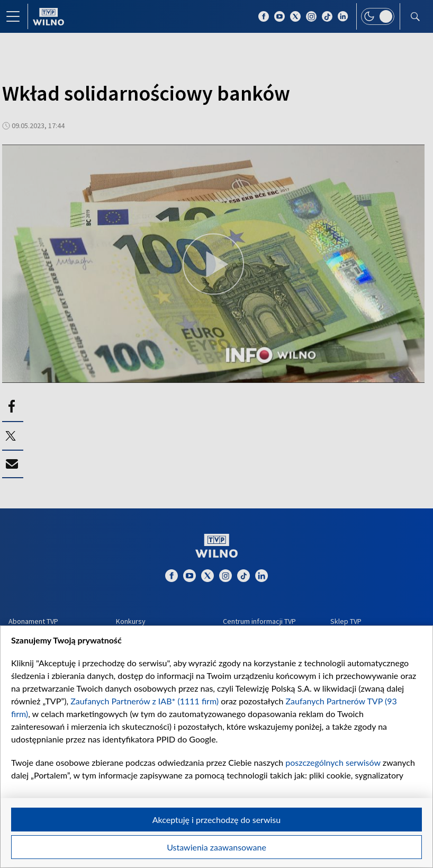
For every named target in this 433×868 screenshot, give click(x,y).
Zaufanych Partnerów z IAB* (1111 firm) (145, 701)
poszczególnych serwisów (333, 762)
